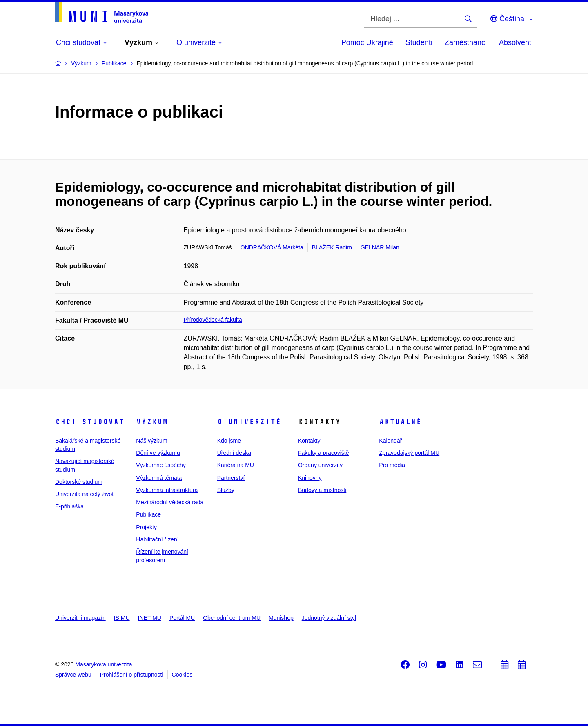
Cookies (182, 675)
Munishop (281, 618)
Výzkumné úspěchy (161, 465)
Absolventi (516, 42)
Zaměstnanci (466, 42)
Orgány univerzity (320, 465)
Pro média (392, 465)
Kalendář (390, 441)
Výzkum (152, 422)
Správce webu (73, 675)
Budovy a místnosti (322, 490)
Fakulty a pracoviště (324, 453)
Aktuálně (400, 422)
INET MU (150, 618)
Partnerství (231, 478)
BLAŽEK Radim (332, 247)
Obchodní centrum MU (232, 618)
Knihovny (310, 478)
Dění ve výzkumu (158, 453)
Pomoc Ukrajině (367, 42)
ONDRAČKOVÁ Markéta (272, 247)
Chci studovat (90, 422)
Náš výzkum (151, 441)
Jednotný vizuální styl (329, 618)
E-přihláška (69, 506)
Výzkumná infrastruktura (167, 490)
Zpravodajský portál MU (409, 453)
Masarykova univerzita (104, 664)
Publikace (148, 514)
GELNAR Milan (380, 247)
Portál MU (182, 618)
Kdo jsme (229, 441)
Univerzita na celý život (84, 494)
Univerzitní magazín (80, 618)
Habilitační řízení (157, 539)
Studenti (419, 42)
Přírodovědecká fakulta (213, 320)
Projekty (146, 527)
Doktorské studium (79, 482)
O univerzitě (249, 422)
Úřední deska (234, 453)
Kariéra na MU (236, 465)
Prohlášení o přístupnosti (132, 675)
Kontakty (309, 441)
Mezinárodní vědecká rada (170, 502)
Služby (226, 490)
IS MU (122, 618)
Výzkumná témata (159, 478)
